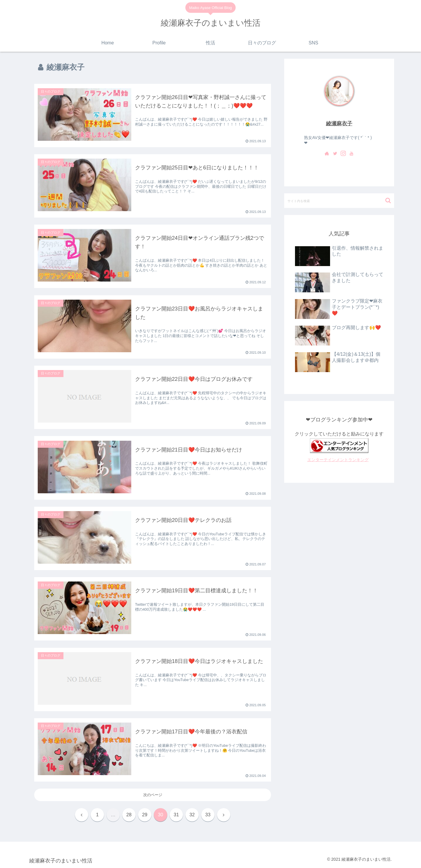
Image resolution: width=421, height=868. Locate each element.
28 (129, 815)
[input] (339, 201)
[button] (388, 200)
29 (145, 815)
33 (208, 815)
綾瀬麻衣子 (339, 124)
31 (176, 815)
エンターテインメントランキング (338, 460)
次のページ (153, 795)
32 (192, 815)
